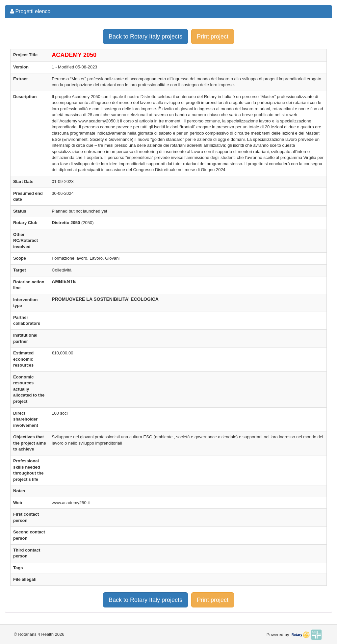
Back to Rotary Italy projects (145, 37)
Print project (213, 37)
